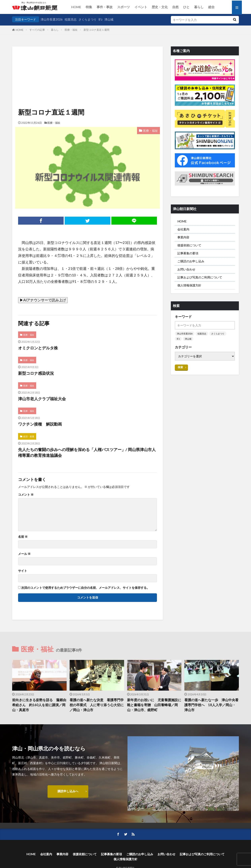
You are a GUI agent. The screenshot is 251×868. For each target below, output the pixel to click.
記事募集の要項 (188, 253)
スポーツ (124, 7)
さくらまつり (88, 19)
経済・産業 (29, 436)
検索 (180, 367)
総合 (211, 7)
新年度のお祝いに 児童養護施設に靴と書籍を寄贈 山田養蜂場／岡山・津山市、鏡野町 (154, 705)
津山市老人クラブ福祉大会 (42, 399)
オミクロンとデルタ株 (38, 348)
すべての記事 (37, 30)
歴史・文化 (160, 7)
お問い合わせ (186, 269)
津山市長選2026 (52, 19)
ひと (186, 7)
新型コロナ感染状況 (36, 373)
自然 (175, 7)
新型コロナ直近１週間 (96, 30)
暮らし (199, 7)
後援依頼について (189, 245)
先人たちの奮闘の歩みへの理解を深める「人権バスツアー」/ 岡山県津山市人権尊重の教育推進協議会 (87, 452)
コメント (26, 495)
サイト (23, 571)
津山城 (109, 19)
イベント (141, 7)
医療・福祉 (71, 30)
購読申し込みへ (68, 791)
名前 (23, 537)
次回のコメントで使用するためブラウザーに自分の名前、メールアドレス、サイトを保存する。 (85, 588)
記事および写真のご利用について (200, 277)
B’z (100, 19)
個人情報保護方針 (189, 285)
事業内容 (183, 237)
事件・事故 (105, 7)
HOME (76, 7)
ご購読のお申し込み (191, 261)
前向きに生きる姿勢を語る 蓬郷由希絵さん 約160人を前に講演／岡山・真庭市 (39, 705)
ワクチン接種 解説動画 (40, 424)
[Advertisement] (88, 67)
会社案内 (183, 229)
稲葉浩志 (71, 19)
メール (24, 554)
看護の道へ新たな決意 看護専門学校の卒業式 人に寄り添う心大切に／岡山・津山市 (97, 705)
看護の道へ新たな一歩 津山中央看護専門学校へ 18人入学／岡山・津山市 (211, 705)
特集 (89, 7)
